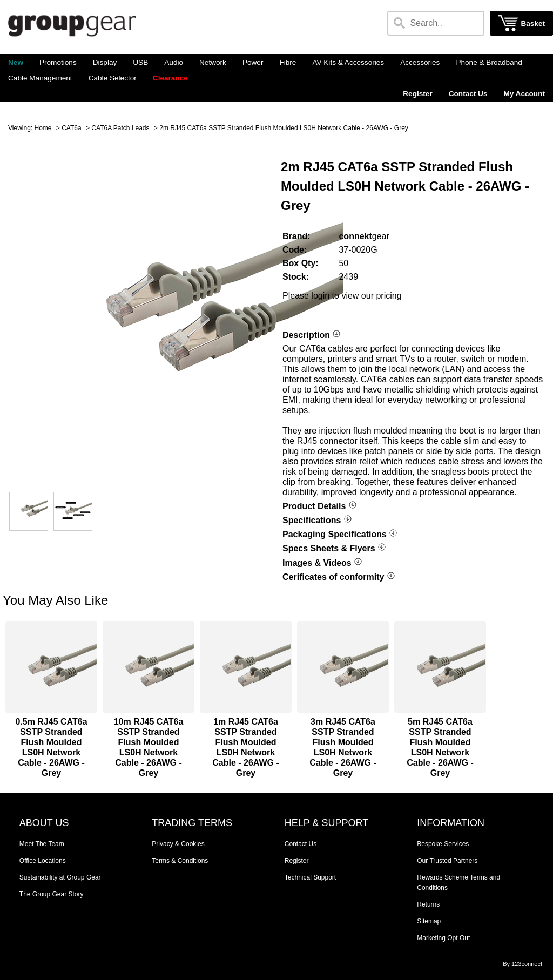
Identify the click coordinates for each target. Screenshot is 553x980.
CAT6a (71, 128)
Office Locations (43, 861)
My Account (524, 94)
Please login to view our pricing (342, 296)
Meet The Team (42, 844)
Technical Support (310, 877)
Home (43, 128)
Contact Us (468, 94)
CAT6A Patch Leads (120, 128)
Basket (533, 23)
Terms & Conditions (180, 861)
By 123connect (522, 964)
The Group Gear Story (52, 894)
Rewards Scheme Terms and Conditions (458, 883)
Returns (428, 904)
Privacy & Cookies (178, 844)
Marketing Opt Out (443, 938)
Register (417, 94)
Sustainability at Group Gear (60, 877)
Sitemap (429, 921)
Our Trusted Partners (447, 861)
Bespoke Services (443, 844)
